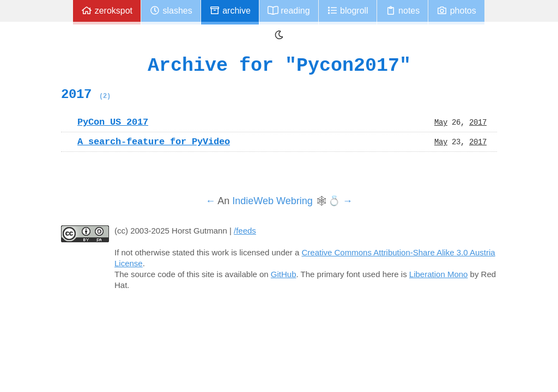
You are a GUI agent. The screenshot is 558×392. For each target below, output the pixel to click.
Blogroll (348, 11)
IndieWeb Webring (272, 201)
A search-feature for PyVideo (154, 142)
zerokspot (107, 11)
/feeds (245, 231)
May (441, 122)
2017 (86, 94)
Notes (403, 11)
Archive (230, 11)
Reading (289, 11)
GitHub (284, 274)
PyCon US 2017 (113, 122)
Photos (456, 11)
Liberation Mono (439, 274)
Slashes (171, 11)
